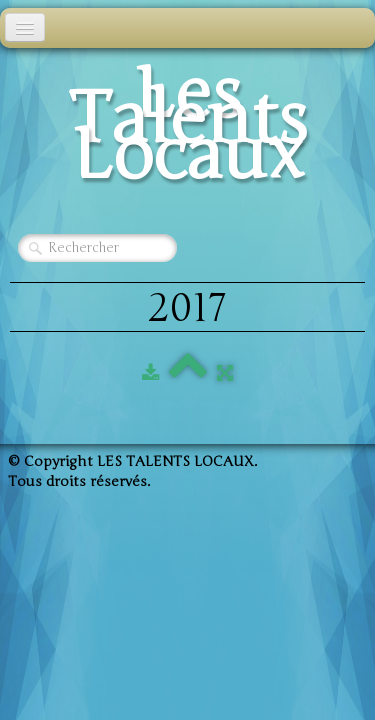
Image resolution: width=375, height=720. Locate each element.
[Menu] (25, 27)
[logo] (187, 130)
